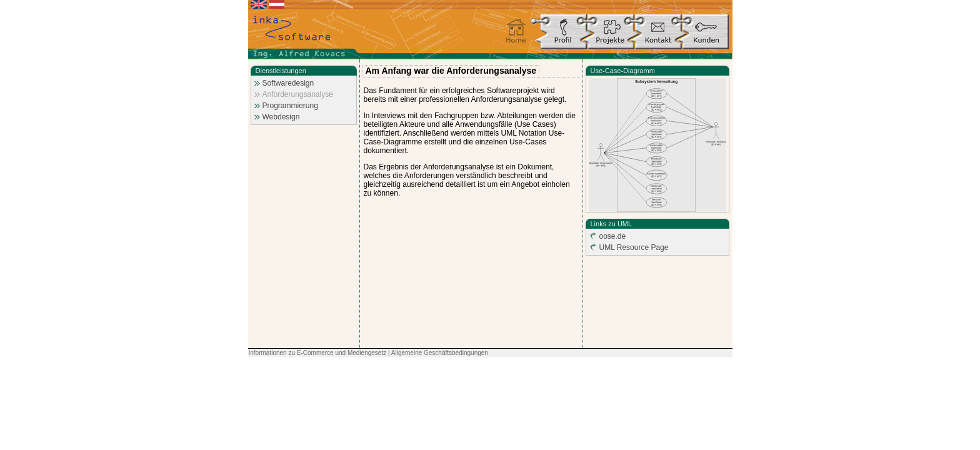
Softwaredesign (288, 83)
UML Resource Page (634, 247)
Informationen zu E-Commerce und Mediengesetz (318, 353)
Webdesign (281, 117)
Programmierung (290, 106)
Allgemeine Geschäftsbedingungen (440, 353)
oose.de (613, 236)
